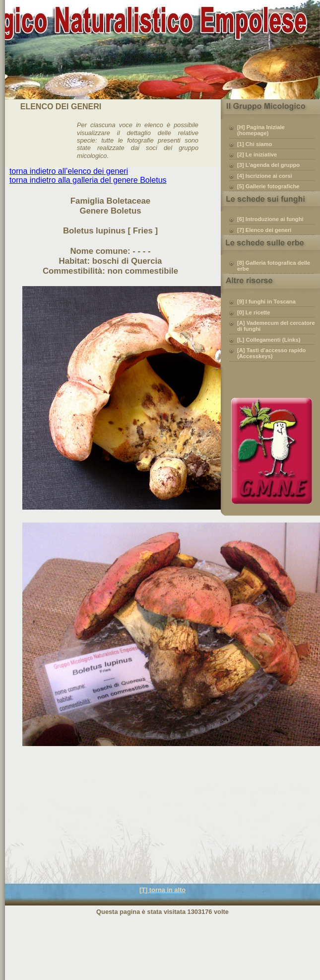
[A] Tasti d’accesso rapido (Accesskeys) (271, 353)
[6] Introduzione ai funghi (270, 219)
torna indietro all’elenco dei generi (69, 171)
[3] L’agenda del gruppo (268, 165)
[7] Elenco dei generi (264, 230)
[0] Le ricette (254, 312)
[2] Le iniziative (257, 154)
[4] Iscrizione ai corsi (265, 176)
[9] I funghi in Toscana (266, 302)
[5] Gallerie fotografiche (268, 186)
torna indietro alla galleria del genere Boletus (88, 180)
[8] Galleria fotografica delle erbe (274, 266)
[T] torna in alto (162, 890)
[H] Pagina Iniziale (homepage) (261, 130)
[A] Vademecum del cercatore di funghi (276, 326)
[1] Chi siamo (255, 144)
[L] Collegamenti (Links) (269, 340)
